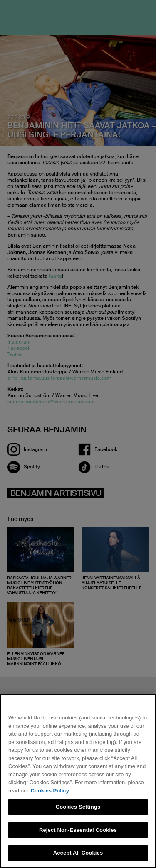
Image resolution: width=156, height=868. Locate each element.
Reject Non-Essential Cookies (78, 830)
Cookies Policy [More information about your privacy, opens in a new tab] (50, 791)
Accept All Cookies (78, 853)
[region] (78, 781)
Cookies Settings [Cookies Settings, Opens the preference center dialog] (78, 807)
